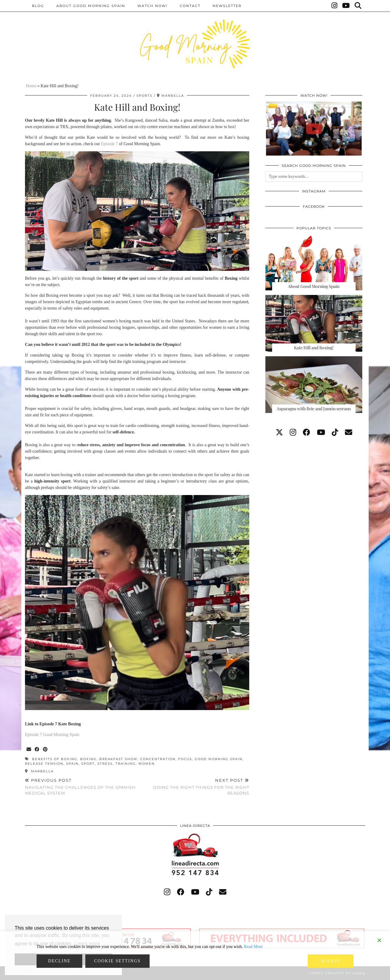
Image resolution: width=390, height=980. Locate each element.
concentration (158, 759)
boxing (88, 759)
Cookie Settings (117, 961)
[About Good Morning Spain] (314, 262)
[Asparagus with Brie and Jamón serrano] (314, 385)
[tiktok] (335, 433)
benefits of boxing (55, 759)
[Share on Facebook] (37, 750)
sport (88, 764)
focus (185, 759)
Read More (253, 947)
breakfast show (118, 759)
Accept (331, 961)
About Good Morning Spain (91, 6)
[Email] (349, 433)
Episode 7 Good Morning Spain (52, 735)
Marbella (39, 771)
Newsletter (227, 6)
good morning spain (219, 759)
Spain (72, 764)
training (126, 764)
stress (105, 764)
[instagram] (293, 433)
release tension (44, 764)
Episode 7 (109, 144)
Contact (190, 6)
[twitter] (279, 433)
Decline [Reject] (59, 961)
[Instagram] (335, 6)
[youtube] (321, 433)
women (147, 764)
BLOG (38, 6)
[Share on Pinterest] (46, 750)
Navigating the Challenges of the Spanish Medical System (81, 787)
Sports (144, 96)
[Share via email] (29, 750)
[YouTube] (346, 6)
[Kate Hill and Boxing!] (314, 323)
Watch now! (152, 6)
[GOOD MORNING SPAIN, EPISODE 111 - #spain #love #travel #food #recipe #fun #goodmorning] (314, 129)
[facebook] (307, 433)
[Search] (358, 6)
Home (31, 86)
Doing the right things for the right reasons (193, 787)
